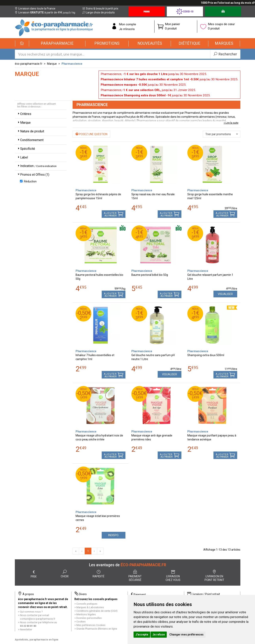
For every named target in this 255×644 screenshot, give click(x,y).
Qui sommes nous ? (31, 612)
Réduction (28, 181)
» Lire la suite (231, 123)
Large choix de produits (99, 12)
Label (22, 157)
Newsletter (26, 629)
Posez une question (91, 134)
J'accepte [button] (142, 635)
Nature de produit (31, 131)
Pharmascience (72, 64)
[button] (57, 44)
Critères (24, 114)
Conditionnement (30, 140)
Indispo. (114, 535)
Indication (37, 166)
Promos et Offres (33, 175)
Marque (52, 64)
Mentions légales (86, 614)
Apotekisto (37, 640)
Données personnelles (89, 618)
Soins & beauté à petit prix (100, 9)
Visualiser (225, 294)
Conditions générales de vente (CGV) (97, 611)
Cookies (81, 622)
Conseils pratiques (87, 604)
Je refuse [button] (159, 635)
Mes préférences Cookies (91, 625)
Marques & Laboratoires (90, 607)
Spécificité (26, 149)
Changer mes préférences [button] (186, 635)
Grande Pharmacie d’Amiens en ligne (97, 629)
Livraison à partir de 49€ (45, 12)
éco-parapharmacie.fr (29, 64)
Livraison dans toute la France (35, 9)
